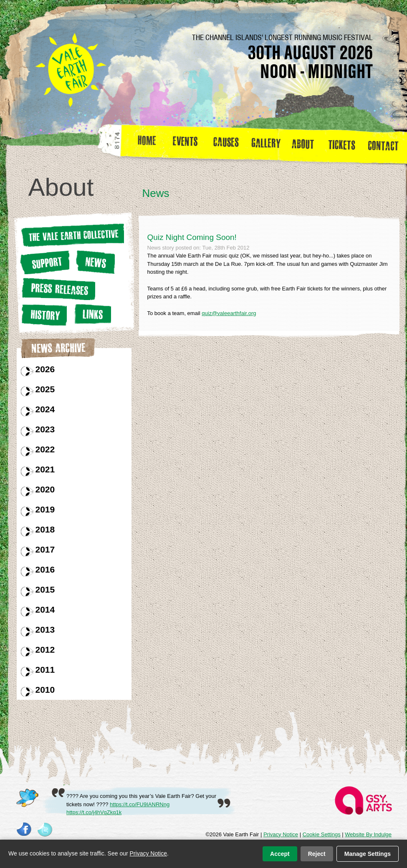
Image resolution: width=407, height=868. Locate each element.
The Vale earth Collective (72, 235)
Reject (317, 854)
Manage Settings (368, 854)
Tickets (345, 144)
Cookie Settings (322, 834)
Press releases (58, 289)
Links (91, 314)
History (43, 315)
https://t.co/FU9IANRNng (140, 804)
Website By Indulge (368, 834)
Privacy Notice (281, 834)
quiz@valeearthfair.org (229, 313)
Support (45, 262)
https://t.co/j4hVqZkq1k (94, 812)
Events (188, 144)
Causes (226, 144)
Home (148, 144)
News (95, 262)
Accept (280, 854)
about (303, 144)
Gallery (268, 144)
